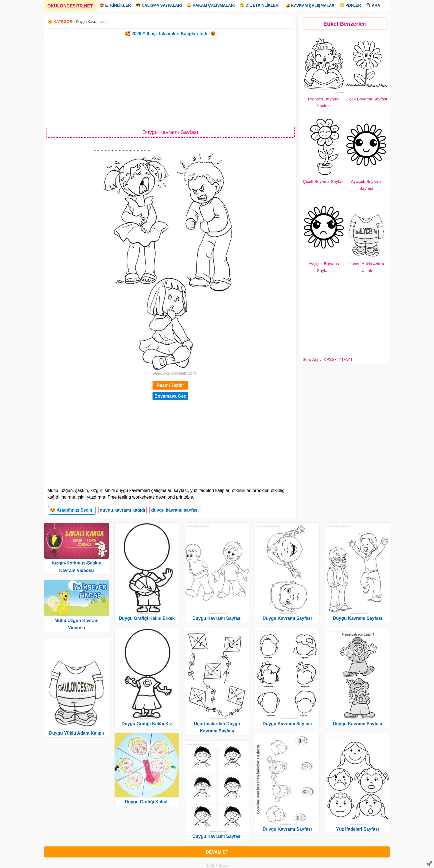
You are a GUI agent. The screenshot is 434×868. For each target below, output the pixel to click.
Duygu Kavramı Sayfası (217, 618)
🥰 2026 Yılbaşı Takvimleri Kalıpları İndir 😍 (170, 34)
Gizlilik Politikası (217, 866)
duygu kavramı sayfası (175, 510)
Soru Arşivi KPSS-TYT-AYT (328, 359)
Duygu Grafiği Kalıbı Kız (147, 724)
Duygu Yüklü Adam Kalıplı (76, 733)
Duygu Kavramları (91, 22)
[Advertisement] (170, 82)
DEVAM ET (217, 852)
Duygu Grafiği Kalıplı (147, 802)
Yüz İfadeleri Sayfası (357, 829)
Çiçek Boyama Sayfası (366, 99)
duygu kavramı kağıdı (123, 510)
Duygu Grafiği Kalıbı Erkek (147, 618)
